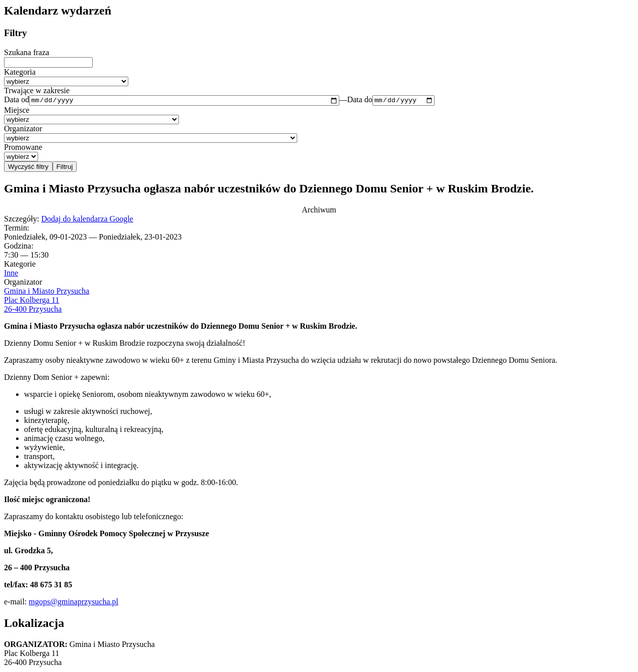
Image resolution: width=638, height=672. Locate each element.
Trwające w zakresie (37, 90)
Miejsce (17, 111)
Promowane (23, 149)
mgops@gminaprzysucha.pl (73, 603)
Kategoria (20, 72)
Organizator (23, 130)
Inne (11, 274)
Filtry (16, 33)
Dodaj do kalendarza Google (87, 220)
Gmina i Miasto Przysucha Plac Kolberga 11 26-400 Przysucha (47, 301)
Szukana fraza (27, 52)
